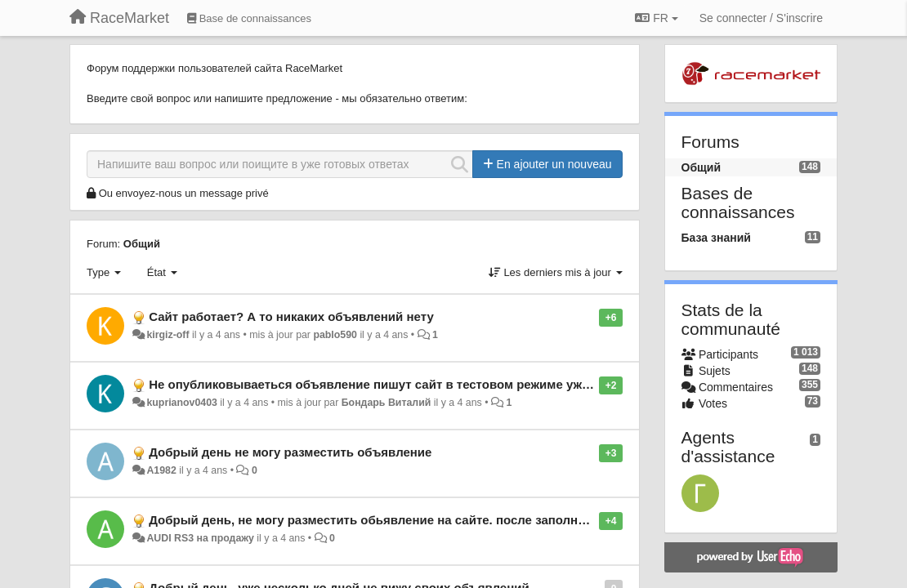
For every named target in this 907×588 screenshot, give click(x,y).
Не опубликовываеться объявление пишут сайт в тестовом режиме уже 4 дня (386, 384)
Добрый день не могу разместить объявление (290, 452)
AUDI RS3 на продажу (200, 538)
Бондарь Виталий (386, 403)
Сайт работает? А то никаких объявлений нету (291, 316)
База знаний (716, 238)
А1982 (161, 470)
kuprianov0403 (181, 403)
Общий (142, 244)
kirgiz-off (168, 335)
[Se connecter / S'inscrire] (761, 18)
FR (656, 18)
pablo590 (335, 335)
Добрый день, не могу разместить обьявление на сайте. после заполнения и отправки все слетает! (452, 520)
